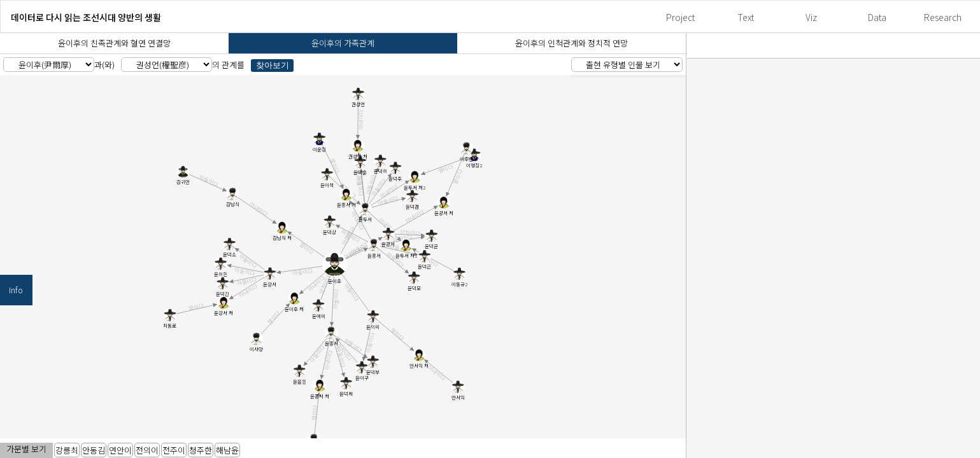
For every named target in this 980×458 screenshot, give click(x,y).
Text (746, 17)
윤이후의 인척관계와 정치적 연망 (572, 43)
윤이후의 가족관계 (343, 43)
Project (680, 17)
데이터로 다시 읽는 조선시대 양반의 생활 (86, 17)
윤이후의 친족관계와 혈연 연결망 (114, 43)
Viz (811, 17)
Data (877, 17)
